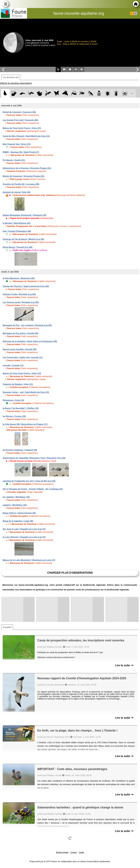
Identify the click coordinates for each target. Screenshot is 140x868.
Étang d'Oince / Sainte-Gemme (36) (19, 513)
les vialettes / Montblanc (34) (16, 497)
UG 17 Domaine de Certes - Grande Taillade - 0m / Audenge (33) (33, 489)
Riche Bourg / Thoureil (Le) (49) (18, 247)
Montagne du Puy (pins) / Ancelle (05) (20, 333)
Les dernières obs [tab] (11, 77)
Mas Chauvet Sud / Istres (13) (17, 144)
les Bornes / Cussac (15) (14, 416)
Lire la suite (124, 665)
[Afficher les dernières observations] (16, 83)
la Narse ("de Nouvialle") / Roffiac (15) (21, 408)
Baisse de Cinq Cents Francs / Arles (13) (22, 128)
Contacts (74, 852)
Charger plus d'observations (70, 573)
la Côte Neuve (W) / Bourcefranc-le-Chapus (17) (25, 424)
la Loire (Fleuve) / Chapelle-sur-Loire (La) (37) (24, 537)
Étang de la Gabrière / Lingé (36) (18, 521)
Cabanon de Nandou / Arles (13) (18, 384)
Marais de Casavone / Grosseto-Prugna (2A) (23, 176)
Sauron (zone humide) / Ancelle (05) (20, 349)
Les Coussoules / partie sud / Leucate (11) (23, 357)
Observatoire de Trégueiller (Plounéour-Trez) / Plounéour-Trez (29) (34, 458)
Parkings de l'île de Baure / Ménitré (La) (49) (23, 239)
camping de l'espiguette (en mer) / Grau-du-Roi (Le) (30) (29, 481)
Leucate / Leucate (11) (13, 365)
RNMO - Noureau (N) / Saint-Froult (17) (21, 152)
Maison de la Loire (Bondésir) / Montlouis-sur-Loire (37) (29, 560)
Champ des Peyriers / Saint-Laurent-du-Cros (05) (26, 286)
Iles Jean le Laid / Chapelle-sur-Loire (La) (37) (24, 529)
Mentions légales (62, 852)
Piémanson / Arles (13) (13, 400)
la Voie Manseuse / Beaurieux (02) (19, 278)
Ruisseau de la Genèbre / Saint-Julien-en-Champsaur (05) (30, 341)
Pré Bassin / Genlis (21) (14, 160)
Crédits (81, 852)
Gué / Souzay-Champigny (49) (17, 231)
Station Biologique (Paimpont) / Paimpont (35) (24, 215)
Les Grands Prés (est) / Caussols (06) (20, 120)
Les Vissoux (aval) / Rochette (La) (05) (21, 302)
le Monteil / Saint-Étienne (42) (17, 223)
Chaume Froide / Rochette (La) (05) (19, 294)
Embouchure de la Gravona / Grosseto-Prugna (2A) (27, 168)
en (135, 13)
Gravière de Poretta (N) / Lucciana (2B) (21, 184)
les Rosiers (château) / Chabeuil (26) (20, 450)
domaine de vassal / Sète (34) (17, 192)
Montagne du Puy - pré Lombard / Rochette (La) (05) (27, 325)
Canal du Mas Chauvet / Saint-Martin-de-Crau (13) (26, 136)
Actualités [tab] (7, 627)
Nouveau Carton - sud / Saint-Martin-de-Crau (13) (26, 392)
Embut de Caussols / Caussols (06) (19, 112)
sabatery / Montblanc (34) (15, 505)
